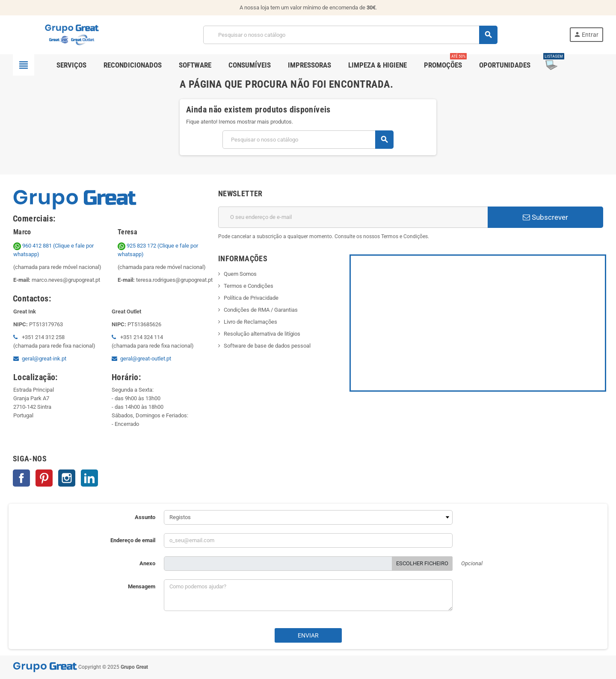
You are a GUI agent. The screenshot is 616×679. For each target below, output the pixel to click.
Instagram (67, 478)
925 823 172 (138, 246)
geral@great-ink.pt (44, 359)
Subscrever (545, 217)
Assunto (145, 517)
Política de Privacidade (251, 298)
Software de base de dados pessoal (267, 346)
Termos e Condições (249, 286)
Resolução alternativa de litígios (262, 334)
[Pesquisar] (350, 35)
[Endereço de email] (353, 217)
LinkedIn (89, 478)
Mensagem (142, 586)
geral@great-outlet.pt (146, 359)
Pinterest (44, 478)
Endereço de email (133, 540)
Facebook (21, 478)
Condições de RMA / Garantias (261, 310)
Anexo (147, 563)
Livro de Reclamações (250, 322)
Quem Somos (240, 274)
